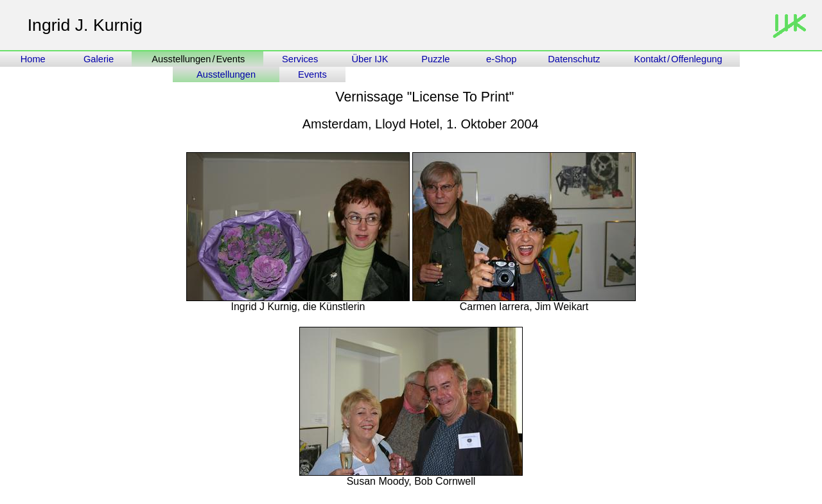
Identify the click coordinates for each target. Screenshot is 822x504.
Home (33, 59)
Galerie (99, 59)
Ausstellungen (226, 74)
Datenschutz (575, 59)
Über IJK (370, 59)
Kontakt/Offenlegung (678, 59)
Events (312, 74)
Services (300, 59)
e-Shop (501, 59)
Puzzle (435, 59)
